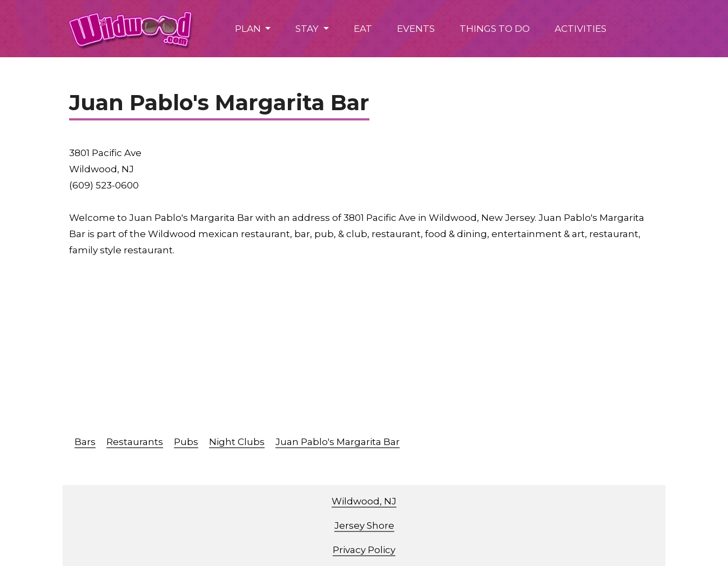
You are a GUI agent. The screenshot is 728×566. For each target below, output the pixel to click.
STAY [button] (308, 29)
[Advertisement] (393, 350)
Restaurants (135, 442)
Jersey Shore (364, 525)
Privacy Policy (364, 550)
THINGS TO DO (495, 29)
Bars (85, 442)
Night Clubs (237, 442)
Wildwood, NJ (364, 501)
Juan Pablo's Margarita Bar (338, 442)
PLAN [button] (249, 29)
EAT (363, 29)
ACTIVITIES (581, 29)
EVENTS (416, 29)
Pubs (186, 442)
